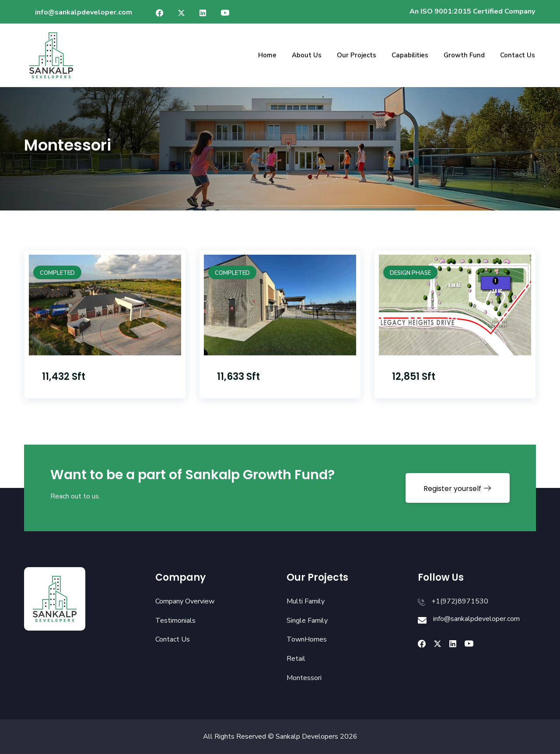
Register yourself (458, 489)
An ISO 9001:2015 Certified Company (472, 11)
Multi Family (306, 601)
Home (267, 55)
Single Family (307, 621)
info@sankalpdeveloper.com (79, 12)
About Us (307, 55)
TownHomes (307, 639)
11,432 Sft (64, 377)
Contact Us (518, 55)
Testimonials (175, 621)
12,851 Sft (414, 377)
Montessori (304, 678)
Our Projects (357, 55)
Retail (296, 659)
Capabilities (410, 55)
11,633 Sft (238, 377)
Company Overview (185, 601)
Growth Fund (464, 55)
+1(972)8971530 (460, 601)
